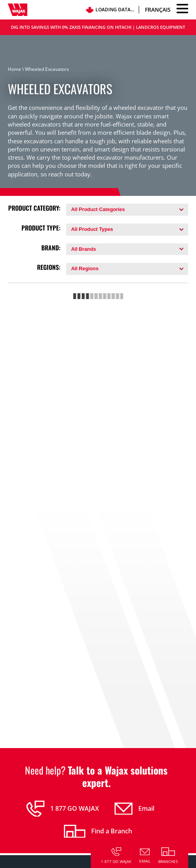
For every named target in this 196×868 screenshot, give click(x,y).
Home (14, 69)
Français (158, 10)
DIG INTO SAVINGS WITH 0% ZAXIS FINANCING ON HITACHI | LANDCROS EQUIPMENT (98, 27)
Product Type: (41, 228)
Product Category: (34, 208)
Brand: (51, 248)
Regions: (49, 267)
